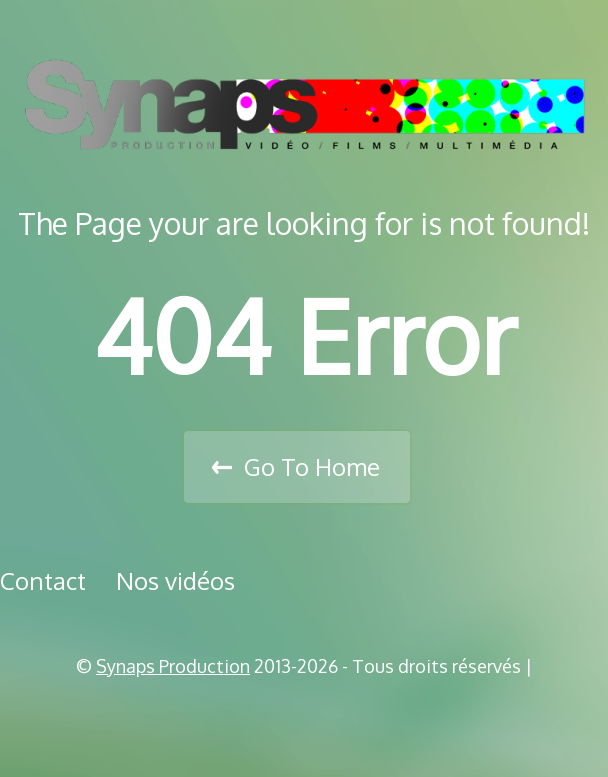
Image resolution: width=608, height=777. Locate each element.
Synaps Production (173, 666)
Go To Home (312, 466)
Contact (43, 580)
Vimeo (311, 717)
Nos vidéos (175, 580)
